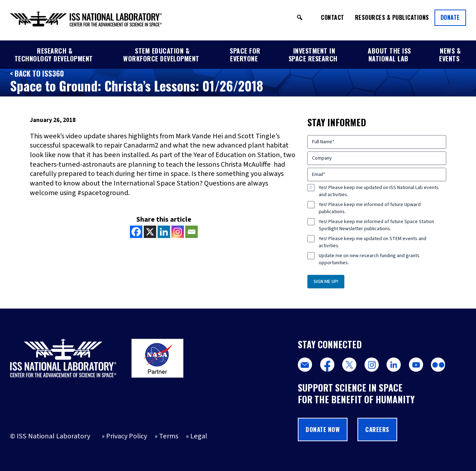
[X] (150, 232)
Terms (169, 436)
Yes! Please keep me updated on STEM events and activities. (373, 242)
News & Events (450, 55)
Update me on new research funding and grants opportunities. (369, 259)
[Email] (192, 232)
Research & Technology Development (54, 55)
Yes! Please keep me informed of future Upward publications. (370, 208)
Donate (450, 17)
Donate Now (323, 429)
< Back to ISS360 (37, 73)
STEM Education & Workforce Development (161, 55)
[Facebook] (136, 232)
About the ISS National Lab (389, 55)
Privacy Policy (127, 436)
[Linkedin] (164, 232)
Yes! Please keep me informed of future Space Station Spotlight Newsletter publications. (376, 225)
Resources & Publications (392, 17)
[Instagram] (178, 232)
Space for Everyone (245, 55)
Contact (333, 17)
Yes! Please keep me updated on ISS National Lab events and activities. (379, 191)
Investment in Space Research (313, 55)
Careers (377, 429)
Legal (199, 436)
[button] (300, 17)
